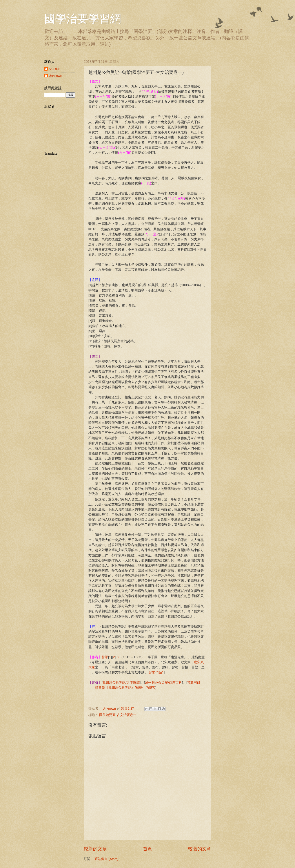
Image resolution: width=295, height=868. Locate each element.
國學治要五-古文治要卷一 (118, 715)
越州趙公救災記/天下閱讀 (121, 683)
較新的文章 (95, 849)
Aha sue (55, 69)
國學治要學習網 (83, 19)
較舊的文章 (200, 849)
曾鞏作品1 (156, 672)
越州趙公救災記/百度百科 (163, 683)
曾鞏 (105, 657)
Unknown (55, 76)
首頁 (147, 849)
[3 (117, 657)
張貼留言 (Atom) (106, 859)
